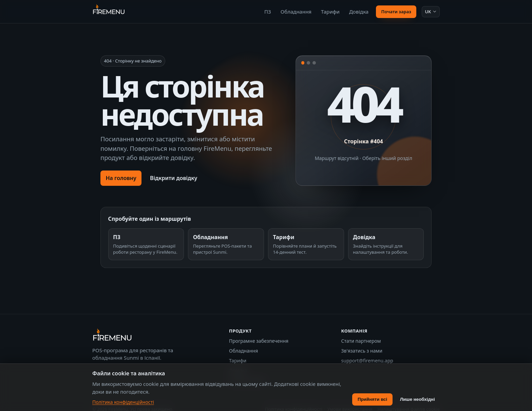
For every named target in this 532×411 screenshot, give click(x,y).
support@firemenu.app (367, 361)
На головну (121, 178)
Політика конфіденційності (123, 402)
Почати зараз (396, 12)
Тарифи (330, 12)
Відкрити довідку (174, 178)
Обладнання (296, 12)
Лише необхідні (417, 399)
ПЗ (268, 12)
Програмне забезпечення (259, 341)
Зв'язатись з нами (362, 351)
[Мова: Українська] (431, 12)
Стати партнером (361, 341)
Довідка (359, 12)
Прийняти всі (372, 399)
